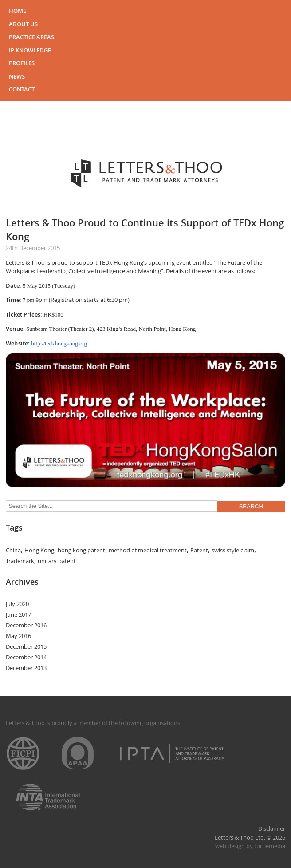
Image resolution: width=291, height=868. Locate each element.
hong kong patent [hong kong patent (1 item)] (81, 550)
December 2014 (26, 657)
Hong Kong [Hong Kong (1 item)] (39, 550)
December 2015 (26, 646)
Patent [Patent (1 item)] (199, 550)
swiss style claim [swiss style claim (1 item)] (233, 550)
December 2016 (26, 625)
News (17, 76)
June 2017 (18, 614)
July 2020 (17, 604)
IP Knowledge (30, 50)
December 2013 (26, 668)
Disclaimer (272, 828)
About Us (23, 24)
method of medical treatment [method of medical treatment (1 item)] (148, 550)
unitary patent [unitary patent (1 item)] (57, 561)
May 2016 (18, 636)
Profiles (22, 63)
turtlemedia (270, 846)
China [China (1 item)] (13, 550)
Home (18, 11)
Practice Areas (31, 37)
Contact (22, 89)
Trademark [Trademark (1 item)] (20, 561)
